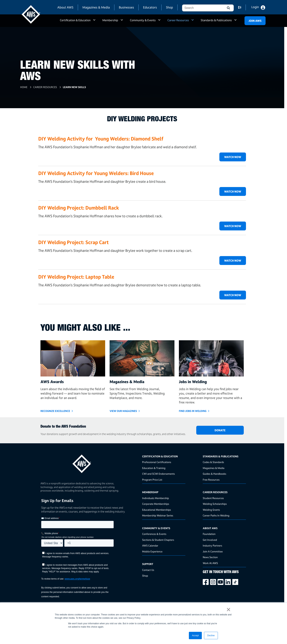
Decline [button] (211, 636)
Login (255, 7)
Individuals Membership (156, 498)
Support (148, 564)
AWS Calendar (150, 545)
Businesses (126, 7)
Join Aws (255, 21)
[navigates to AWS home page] (31, 14)
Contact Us (148, 570)
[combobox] (202, 8)
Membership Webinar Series (158, 515)
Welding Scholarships (215, 504)
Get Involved (210, 540)
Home (24, 87)
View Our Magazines (123, 411)
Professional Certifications (157, 462)
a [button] (94, 22)
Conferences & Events (154, 534)
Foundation (209, 534)
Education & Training (154, 468)
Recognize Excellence (55, 411)
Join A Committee (213, 551)
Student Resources (213, 498)
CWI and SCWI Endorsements (158, 474)
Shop (169, 7)
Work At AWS (210, 563)
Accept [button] (195, 636)
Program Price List (152, 480)
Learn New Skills (74, 87)
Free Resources (211, 480)
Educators (150, 7)
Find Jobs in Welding (193, 411)
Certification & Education (75, 20)
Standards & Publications (216, 20)
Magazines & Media (96, 7)
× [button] (229, 609)
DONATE (220, 430)
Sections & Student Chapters (158, 540)
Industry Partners (212, 545)
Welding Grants (211, 510)
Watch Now (233, 157)
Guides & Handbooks (214, 474)
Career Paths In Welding (216, 515)
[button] (228, 8)
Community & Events (143, 20)
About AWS (65, 7)
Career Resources (178, 20)
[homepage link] (90, 462)
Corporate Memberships (156, 504)
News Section (210, 557)
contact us (242, 7)
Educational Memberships (157, 510)
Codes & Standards (213, 462)
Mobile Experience (152, 551)
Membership (110, 20)
